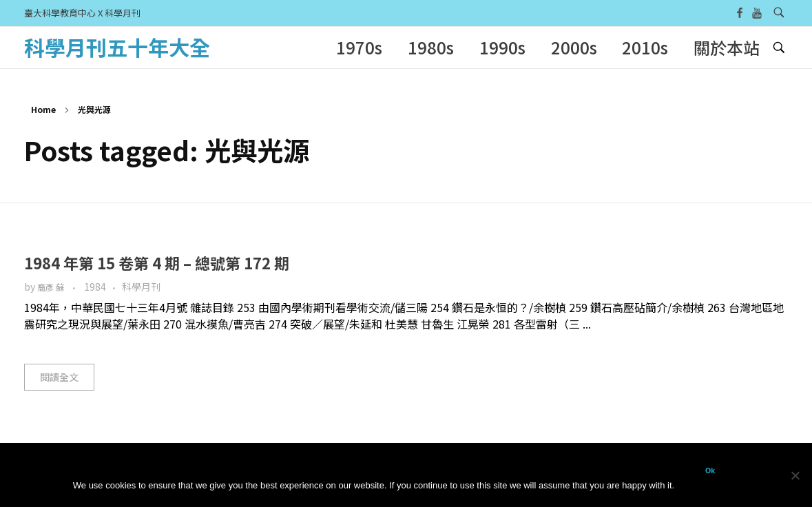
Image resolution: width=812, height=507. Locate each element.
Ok (710, 470)
